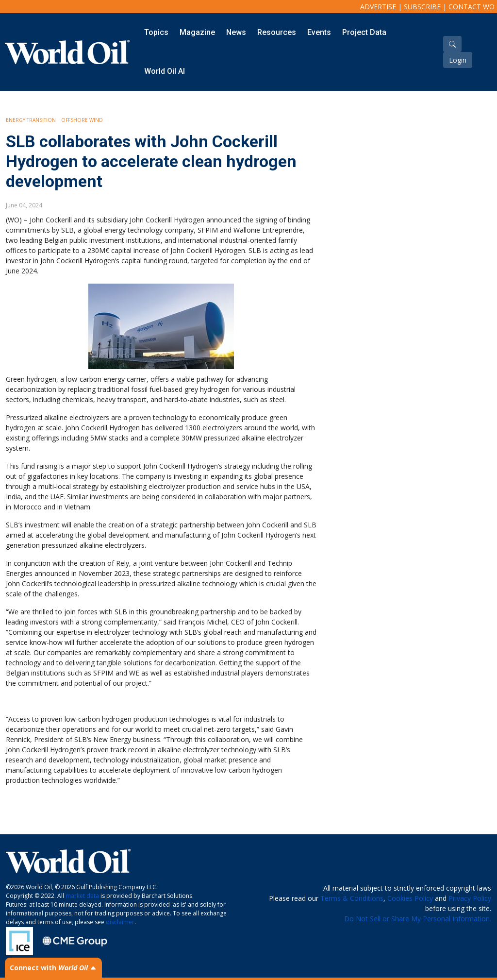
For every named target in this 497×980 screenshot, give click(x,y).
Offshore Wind (82, 120)
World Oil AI (165, 71)
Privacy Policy (470, 898)
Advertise (378, 7)
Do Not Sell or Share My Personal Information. (418, 919)
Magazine (197, 32)
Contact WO (472, 7)
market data (82, 896)
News (236, 32)
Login (458, 60)
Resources (277, 32)
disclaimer (120, 922)
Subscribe (422, 7)
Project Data (364, 32)
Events (319, 32)
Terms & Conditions (352, 898)
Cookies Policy (410, 898)
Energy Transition (31, 120)
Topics (156, 32)
